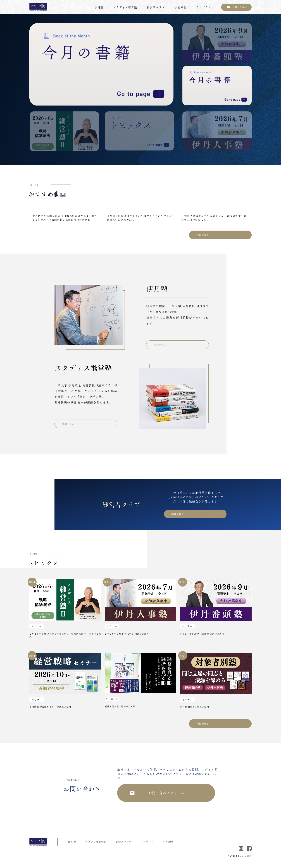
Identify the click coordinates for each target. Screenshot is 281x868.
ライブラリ (204, 7)
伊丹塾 (99, 7)
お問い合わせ (239, 7)
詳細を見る (203, 235)
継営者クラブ (156, 7)
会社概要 (181, 7)
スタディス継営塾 (125, 7)
